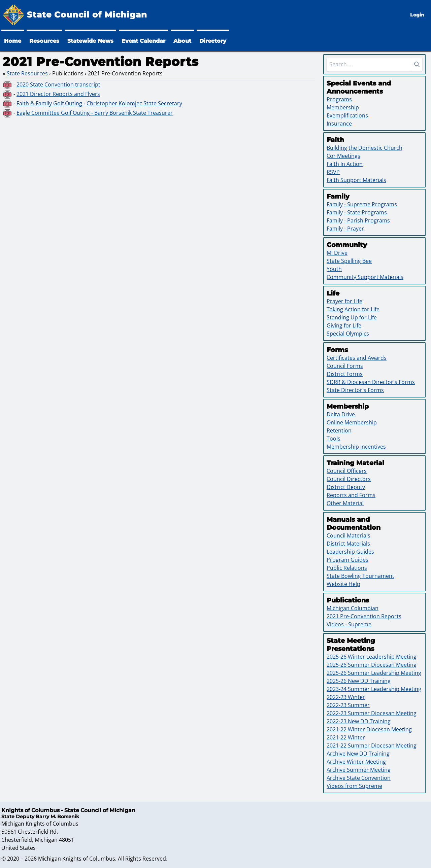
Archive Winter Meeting (356, 762)
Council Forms (345, 366)
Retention (339, 430)
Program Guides (347, 560)
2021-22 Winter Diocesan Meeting (369, 729)
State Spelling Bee (349, 261)
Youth (334, 269)
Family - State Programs (357, 212)
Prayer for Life (344, 301)
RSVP (333, 172)
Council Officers (347, 471)
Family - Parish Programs (358, 220)
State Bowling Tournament (360, 576)
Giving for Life (344, 325)
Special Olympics (348, 334)
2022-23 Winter (346, 697)
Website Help (343, 584)
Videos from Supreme (354, 786)
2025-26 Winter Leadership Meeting (372, 657)
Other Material (345, 503)
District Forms (345, 374)
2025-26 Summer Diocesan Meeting (372, 665)
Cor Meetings (343, 156)
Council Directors (349, 479)
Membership (343, 107)
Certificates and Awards (357, 358)
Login (417, 15)
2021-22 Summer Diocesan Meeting (372, 745)
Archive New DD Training (358, 754)
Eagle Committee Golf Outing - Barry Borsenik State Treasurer (95, 113)
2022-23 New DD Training (359, 721)
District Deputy (346, 487)
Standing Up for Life (352, 317)
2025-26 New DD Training (359, 681)
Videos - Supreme (349, 624)
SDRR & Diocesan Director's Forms (371, 382)
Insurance (339, 124)
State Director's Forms (355, 390)
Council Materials (349, 535)
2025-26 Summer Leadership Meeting (374, 673)
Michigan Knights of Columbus (77, 859)
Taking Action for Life (353, 309)
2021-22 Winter (346, 737)
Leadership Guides (350, 552)
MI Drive (337, 253)
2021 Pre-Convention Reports (364, 616)
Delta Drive (341, 414)
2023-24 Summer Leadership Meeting (374, 689)
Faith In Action (345, 164)
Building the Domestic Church (364, 148)
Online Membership (352, 422)
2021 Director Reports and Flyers (58, 94)
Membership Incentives (356, 447)
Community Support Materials (365, 277)
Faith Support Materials (356, 180)
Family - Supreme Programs (362, 204)
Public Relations (347, 568)
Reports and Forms (351, 495)
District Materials (348, 544)
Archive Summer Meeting (359, 770)
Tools (334, 439)
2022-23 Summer (348, 705)
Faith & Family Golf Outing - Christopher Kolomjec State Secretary (99, 103)
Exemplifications (347, 115)
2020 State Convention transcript (58, 84)
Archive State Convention (359, 778)
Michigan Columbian (353, 608)
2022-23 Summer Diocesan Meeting (372, 713)
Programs (339, 99)
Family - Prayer (345, 229)
